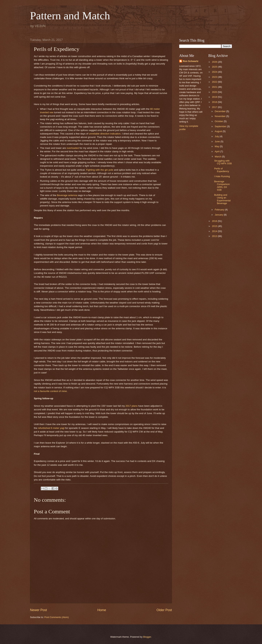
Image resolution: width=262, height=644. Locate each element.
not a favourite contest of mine (50, 391)
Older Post (164, 610)
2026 (215, 62)
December (220, 111)
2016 (215, 221)
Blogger (147, 637)
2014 (215, 231)
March (218, 157)
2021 (215, 87)
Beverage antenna (67, 195)
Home (102, 610)
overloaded (73, 148)
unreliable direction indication (105, 134)
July (217, 136)
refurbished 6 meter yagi (51, 428)
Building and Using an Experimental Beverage (222, 199)
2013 (215, 236)
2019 (215, 97)
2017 (215, 107)
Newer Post (38, 610)
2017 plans (132, 406)
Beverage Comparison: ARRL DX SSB (222, 186)
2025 (215, 67)
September (221, 126)
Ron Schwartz (191, 61)
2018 (215, 102)
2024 (215, 72)
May (217, 146)
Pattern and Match (70, 16)
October (219, 121)
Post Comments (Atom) (57, 617)
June (218, 141)
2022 (215, 82)
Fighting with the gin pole (100, 170)
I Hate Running (222, 176)
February (220, 210)
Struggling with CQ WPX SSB (223, 162)
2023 (215, 77)
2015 (215, 226)
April (217, 151)
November (220, 116)
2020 (215, 92)
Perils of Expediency (222, 170)
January (219, 215)
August (219, 131)
